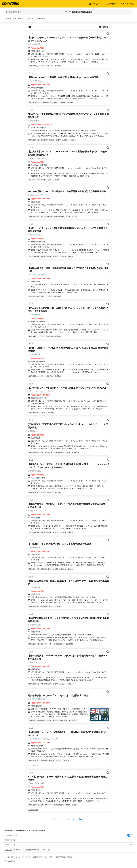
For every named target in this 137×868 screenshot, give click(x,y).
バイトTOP (9, 850)
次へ (81, 819)
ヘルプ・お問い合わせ (12, 857)
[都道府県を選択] (36, 12)
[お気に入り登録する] (108, 33)
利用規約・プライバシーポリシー (43, 857)
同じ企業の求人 (33, 765)
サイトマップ (26, 857)
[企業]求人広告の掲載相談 (64, 857)
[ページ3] (73, 819)
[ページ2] (68, 819)
